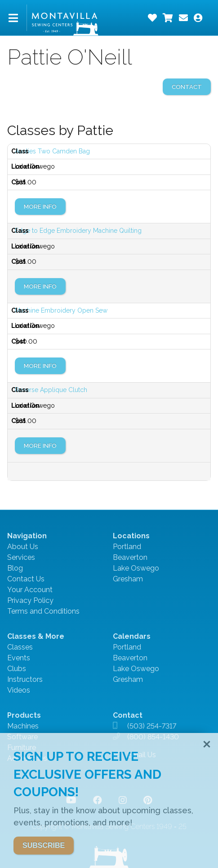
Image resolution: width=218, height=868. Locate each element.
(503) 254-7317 (152, 726)
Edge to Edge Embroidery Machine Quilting (78, 231)
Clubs (17, 669)
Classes (20, 647)
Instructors (25, 679)
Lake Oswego (136, 568)
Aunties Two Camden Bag (52, 151)
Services (21, 557)
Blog (15, 568)
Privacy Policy (30, 600)
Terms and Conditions (43, 611)
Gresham (128, 579)
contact (187, 87)
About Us (23, 547)
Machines (23, 726)
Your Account (30, 590)
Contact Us (26, 579)
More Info (40, 207)
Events (19, 658)
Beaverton (130, 557)
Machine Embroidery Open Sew (61, 310)
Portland (127, 547)
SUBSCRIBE (44, 845)
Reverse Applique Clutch (51, 390)
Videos (19, 690)
